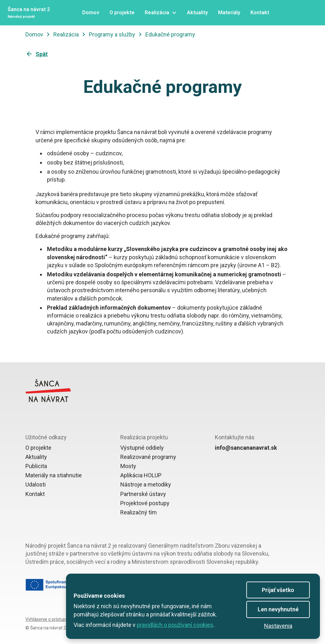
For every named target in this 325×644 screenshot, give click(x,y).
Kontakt (35, 494)
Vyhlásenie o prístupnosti (50, 619)
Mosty (128, 466)
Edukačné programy (170, 34)
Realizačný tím (139, 512)
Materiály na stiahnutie (54, 475)
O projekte (38, 448)
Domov (34, 34)
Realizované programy (148, 457)
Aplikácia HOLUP (141, 475)
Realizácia (66, 34)
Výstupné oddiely (142, 448)
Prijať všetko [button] (278, 590)
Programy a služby (112, 34)
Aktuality (36, 457)
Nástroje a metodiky (146, 484)
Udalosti (36, 484)
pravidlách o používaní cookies (175, 625)
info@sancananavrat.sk (246, 448)
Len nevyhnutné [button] (278, 609)
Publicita (36, 466)
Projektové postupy (145, 503)
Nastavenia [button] (278, 626)
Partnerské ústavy (143, 494)
